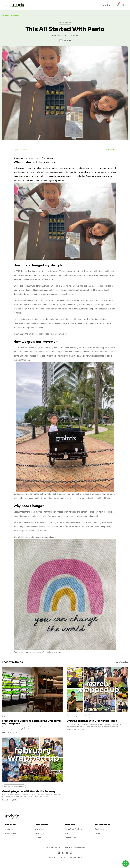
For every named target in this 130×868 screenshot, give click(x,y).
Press (67, 834)
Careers (98, 834)
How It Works (11, 834)
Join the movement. (54, 653)
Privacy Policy (76, 858)
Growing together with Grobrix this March (92, 722)
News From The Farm (74, 830)
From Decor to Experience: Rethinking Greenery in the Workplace (32, 723)
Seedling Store (71, 839)
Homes (38, 839)
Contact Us (100, 830)
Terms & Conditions (57, 858)
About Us (9, 830)
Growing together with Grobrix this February (29, 792)
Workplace (39, 830)
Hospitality (40, 834)
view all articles (121, 663)
